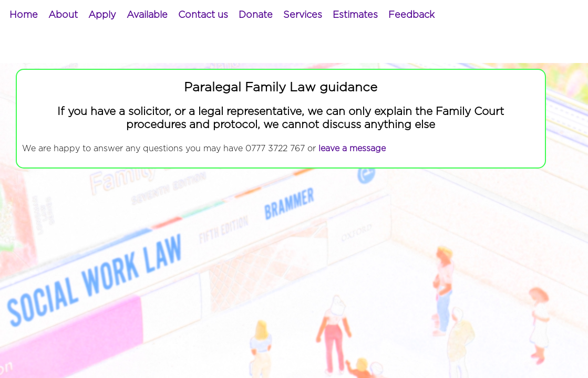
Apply (102, 15)
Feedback (411, 15)
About (63, 15)
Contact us (203, 15)
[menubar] (222, 15)
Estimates (355, 15)
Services (303, 15)
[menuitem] (24, 15)
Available (147, 15)
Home (24, 15)
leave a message (352, 149)
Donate (256, 15)
